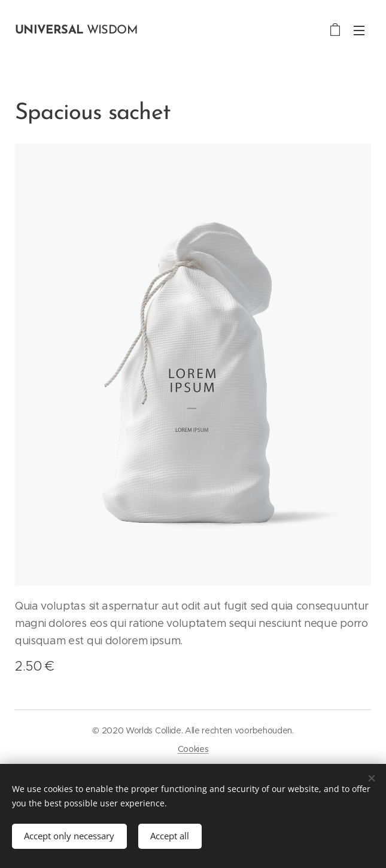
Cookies (193, 749)
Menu (359, 31)
